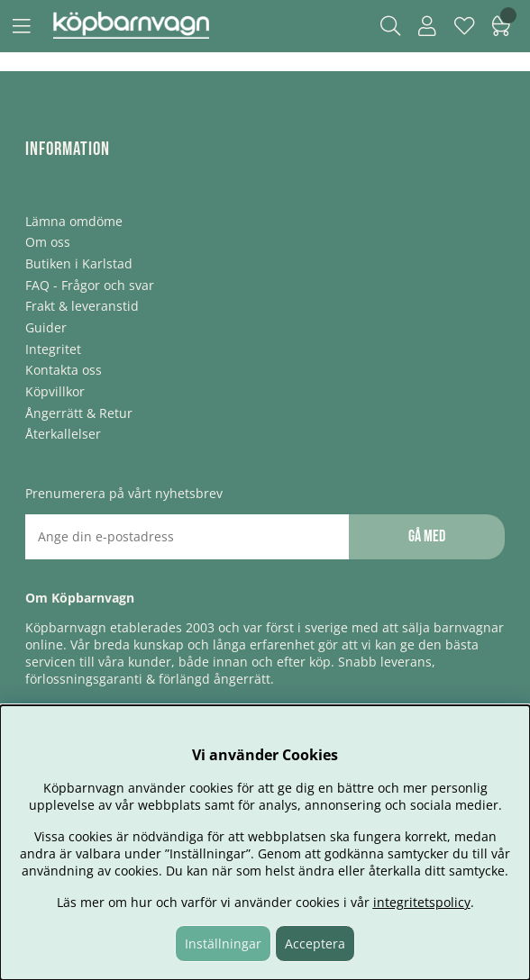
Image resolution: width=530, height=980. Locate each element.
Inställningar (223, 944)
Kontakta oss (64, 370)
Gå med (427, 536)
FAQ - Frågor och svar (90, 285)
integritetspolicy (422, 902)
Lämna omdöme (74, 221)
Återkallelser (63, 434)
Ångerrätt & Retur (79, 413)
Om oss (48, 242)
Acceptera (315, 944)
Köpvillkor (55, 391)
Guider (46, 327)
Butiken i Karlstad (79, 263)
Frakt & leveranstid (82, 306)
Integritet (53, 349)
